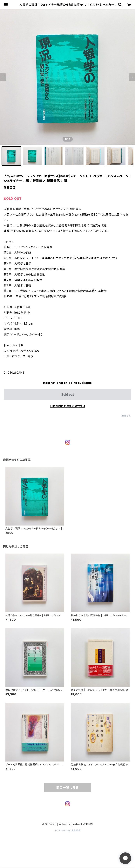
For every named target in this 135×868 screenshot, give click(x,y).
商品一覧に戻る (68, 788)
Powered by (68, 831)
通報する (126, 416)
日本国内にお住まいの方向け (68, 406)
